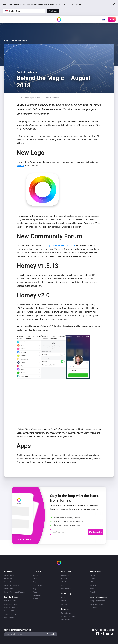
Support (35, 582)
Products (8, 571)
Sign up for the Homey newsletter (19, 630)
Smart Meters (9, 618)
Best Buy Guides (11, 597)
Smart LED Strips (10, 611)
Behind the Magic (19, 41)
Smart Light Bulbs (11, 614)
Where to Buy (37, 585)
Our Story (36, 579)
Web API (64, 582)
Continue (53, 11)
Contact (35, 599)
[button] (24, 11)
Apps (63, 597)
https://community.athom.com (61, 246)
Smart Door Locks (11, 604)
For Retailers (66, 620)
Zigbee (92, 579)
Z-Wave (92, 575)
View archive (25, 539)
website (20, 166)
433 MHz (93, 585)
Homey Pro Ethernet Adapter (14, 592)
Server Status (66, 589)
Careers (35, 575)
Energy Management (97, 601)
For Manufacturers (68, 616)
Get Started (65, 575)
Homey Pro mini (10, 582)
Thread (92, 592)
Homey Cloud (9, 575)
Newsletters (37, 595)
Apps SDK (65, 579)
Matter (92, 589)
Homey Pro (8, 579)
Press (35, 592)
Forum (63, 601)
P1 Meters (93, 608)
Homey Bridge (9, 589)
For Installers (66, 613)
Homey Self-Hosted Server (14, 585)
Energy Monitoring (96, 604)
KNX (91, 582)
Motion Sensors (10, 601)
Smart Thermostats (11, 608)
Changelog (65, 585)
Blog (6, 41)
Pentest (64, 604)
